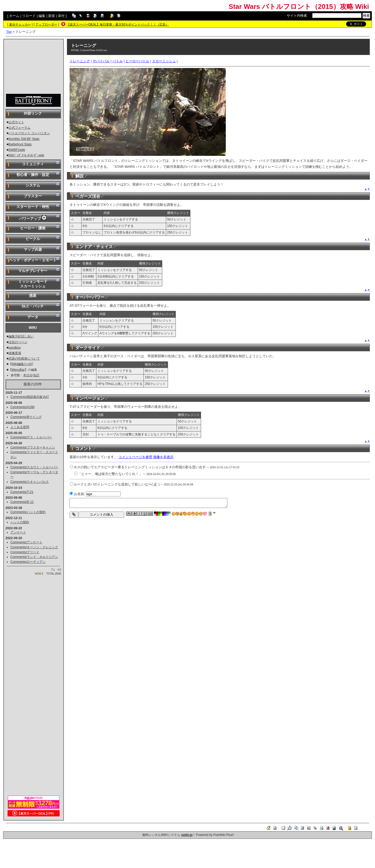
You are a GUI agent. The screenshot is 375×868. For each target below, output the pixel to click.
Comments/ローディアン (28, 562)
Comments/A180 (23, 407)
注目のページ (18, 342)
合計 (36, 375)
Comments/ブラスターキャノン (33, 447)
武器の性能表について (24, 359)
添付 (61, 16)
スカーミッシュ (164, 61)
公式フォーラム (20, 128)
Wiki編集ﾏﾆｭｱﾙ (22, 364)
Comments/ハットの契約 (28, 512)
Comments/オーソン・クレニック (34, 547)
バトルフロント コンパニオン (29, 133)
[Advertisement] (34, 67)
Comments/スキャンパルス (30, 482)
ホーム (14, 16)
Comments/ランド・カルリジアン (34, 557)
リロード (29, 16)
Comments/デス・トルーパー (31, 437)
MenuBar (18, 370)
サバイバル (101, 61)
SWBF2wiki (17, 150)
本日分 (28, 375)
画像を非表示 (163, 457)
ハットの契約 (20, 522)
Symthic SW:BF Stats (24, 139)
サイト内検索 (297, 16)
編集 (42, 16)
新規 (52, 16)
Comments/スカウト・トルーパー (34, 467)
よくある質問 (20, 427)
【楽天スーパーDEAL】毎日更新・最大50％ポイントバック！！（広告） (118, 24)
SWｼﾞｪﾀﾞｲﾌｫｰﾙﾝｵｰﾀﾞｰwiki (26, 155)
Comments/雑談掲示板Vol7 (30, 397)
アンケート (18, 532)
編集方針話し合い (21, 336)
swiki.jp (187, 835)
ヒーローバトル (137, 61)
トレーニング (84, 45)
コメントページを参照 (135, 457)
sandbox (15, 348)
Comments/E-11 (22, 502)
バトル (118, 61)
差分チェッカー (20, 24)
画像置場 (15, 353)
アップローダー (46, 24)
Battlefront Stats (20, 144)
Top (9, 32)
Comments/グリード (25, 552)
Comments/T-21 (22, 492)
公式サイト (16, 122)
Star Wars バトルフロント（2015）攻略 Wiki (299, 7)
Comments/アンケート (27, 542)
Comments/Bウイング (26, 417)
